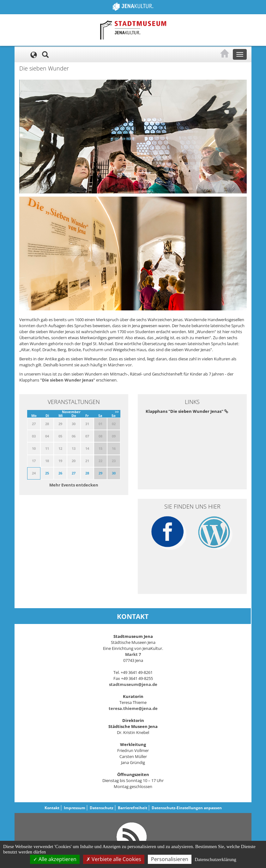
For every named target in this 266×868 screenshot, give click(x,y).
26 (60, 473)
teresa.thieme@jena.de (133, 708)
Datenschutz (102, 808)
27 (74, 473)
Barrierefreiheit (133, 808)
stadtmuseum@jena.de (133, 684)
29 (100, 473)
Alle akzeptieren (55, 859)
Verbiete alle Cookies (114, 859)
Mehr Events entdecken (74, 485)
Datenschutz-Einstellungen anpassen (187, 808)
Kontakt (52, 808)
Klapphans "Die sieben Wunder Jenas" (187, 411)
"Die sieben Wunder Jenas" (68, 380)
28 (87, 473)
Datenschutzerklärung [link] (215, 859)
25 (47, 473)
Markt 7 (133, 654)
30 (114, 473)
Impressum (75, 808)
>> (117, 412)
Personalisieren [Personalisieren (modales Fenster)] (170, 859)
